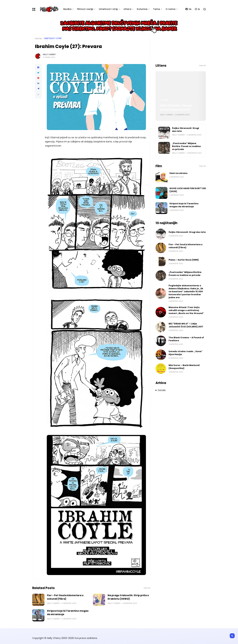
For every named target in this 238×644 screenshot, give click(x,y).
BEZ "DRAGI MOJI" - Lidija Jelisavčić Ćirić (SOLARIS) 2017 (186, 325)
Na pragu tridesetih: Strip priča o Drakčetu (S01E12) (128, 597)
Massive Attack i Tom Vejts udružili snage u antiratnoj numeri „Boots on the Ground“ (186, 310)
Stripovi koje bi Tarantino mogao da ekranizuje (68, 613)
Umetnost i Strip (53, 38)
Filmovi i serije (85, 9)
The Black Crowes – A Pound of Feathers (186, 339)
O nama (170, 9)
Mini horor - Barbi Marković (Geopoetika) (184, 367)
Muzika (67, 9)
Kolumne (142, 9)
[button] (38, 94)
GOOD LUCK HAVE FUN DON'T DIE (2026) (188, 190)
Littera (127, 9)
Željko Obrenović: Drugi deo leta (186, 130)
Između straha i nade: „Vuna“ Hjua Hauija (186, 353)
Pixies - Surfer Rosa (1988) (184, 260)
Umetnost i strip (108, 9)
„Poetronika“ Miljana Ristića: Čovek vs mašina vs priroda (186, 146)
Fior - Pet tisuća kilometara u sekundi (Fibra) (65, 597)
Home (38, 38)
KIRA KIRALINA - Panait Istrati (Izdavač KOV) (176, 108)
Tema (157, 9)
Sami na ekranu (178, 173)
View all (147, 588)
